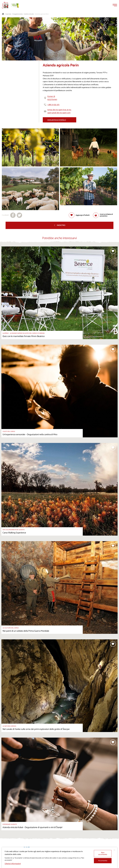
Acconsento (103, 861)
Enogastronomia (17, 14)
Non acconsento (103, 854)
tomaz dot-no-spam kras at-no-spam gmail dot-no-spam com (59, 111)
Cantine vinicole (29, 14)
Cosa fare (8, 14)
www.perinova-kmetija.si (57, 120)
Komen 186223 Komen (52, 98)
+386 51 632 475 (53, 105)
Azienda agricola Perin (42, 14)
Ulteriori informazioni (13, 864)
